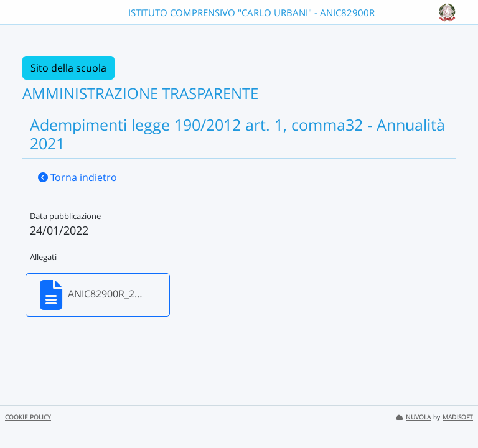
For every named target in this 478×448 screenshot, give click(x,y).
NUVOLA (413, 417)
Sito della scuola (68, 68)
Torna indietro (77, 177)
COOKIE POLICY (28, 417)
